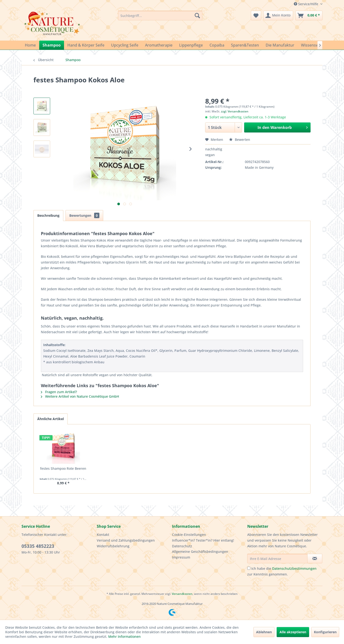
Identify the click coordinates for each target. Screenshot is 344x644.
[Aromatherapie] (159, 45)
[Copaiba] (217, 45)
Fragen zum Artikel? (59, 392)
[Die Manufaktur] (280, 45)
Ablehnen (264, 632)
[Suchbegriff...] (160, 16)
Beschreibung (48, 215)
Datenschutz (182, 546)
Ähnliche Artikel (51, 419)
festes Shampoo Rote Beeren (63, 468)
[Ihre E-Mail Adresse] (277, 559)
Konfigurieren (325, 632)
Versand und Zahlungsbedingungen (126, 540)
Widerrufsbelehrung (113, 546)
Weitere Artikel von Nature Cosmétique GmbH (80, 396)
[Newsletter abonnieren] (315, 559)
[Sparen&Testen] (245, 45)
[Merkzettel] (256, 16)
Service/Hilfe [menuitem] (306, 4)
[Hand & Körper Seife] (86, 45)
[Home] (30, 45)
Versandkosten (182, 594)
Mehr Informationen (124, 636)
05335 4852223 (38, 546)
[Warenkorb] (309, 16)
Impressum (181, 557)
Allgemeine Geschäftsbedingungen (200, 552)
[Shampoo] (52, 45)
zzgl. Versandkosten (235, 111)
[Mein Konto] (278, 16)
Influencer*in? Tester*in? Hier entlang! (203, 540)
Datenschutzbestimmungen (294, 568)
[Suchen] (197, 16)
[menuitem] (160, 16)
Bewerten (240, 140)
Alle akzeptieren (293, 632)
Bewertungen (84, 215)
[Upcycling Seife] (125, 45)
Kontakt (103, 535)
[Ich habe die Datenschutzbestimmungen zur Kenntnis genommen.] (249, 568)
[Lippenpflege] (191, 45)
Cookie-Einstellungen (189, 535)
